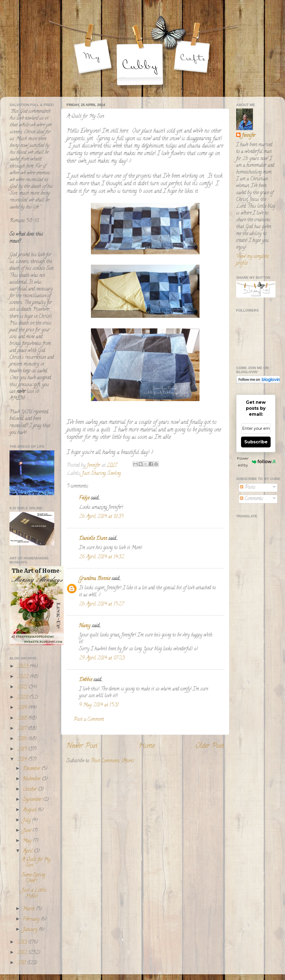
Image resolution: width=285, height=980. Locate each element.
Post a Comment (89, 720)
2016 (23, 739)
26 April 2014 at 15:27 (101, 604)
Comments (251, 499)
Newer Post (82, 746)
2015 (23, 750)
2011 (22, 963)
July (27, 821)
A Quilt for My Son (36, 863)
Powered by (256, 462)
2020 (23, 698)
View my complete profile (252, 260)
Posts (248, 488)
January (31, 930)
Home (147, 746)
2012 (23, 953)
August (30, 810)
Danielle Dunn (93, 539)
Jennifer (248, 136)
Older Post (210, 746)
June (28, 831)
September (33, 800)
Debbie (85, 680)
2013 (23, 943)
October (30, 790)
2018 (23, 719)
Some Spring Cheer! (33, 878)
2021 (23, 687)
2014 (23, 760)
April (28, 851)
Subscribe (256, 442)
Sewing (114, 474)
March (29, 909)
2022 (23, 677)
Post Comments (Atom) (113, 761)
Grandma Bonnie (95, 579)
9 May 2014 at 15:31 (99, 705)
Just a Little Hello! (34, 893)
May (28, 841)
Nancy (85, 626)
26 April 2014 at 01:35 (101, 517)
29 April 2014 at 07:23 (102, 658)
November (32, 779)
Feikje (84, 498)
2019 (23, 708)
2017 (23, 729)
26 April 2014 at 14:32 (102, 557)
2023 (23, 667)
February (32, 920)
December (32, 769)
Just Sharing (94, 474)
